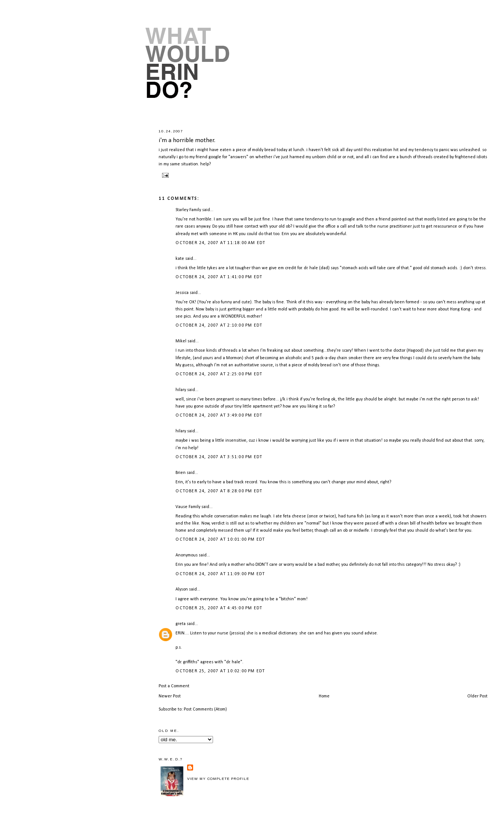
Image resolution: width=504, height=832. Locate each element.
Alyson (182, 589)
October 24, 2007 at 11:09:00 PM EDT (220, 574)
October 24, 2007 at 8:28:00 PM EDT (219, 491)
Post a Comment (174, 686)
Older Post (477, 696)
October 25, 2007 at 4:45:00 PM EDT (219, 608)
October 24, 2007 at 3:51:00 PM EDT (219, 457)
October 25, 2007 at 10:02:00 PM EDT (220, 671)
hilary (181, 390)
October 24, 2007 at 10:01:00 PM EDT (220, 540)
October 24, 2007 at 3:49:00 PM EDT (219, 415)
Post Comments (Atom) (205, 709)
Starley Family (188, 210)
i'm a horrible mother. (187, 140)
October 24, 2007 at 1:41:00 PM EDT (219, 277)
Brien (181, 473)
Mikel (181, 341)
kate (180, 259)
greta (181, 624)
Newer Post (170, 696)
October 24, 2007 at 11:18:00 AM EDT (220, 243)
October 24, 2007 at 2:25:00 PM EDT (219, 374)
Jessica (182, 293)
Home (324, 696)
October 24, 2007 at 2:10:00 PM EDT (219, 325)
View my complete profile (218, 779)
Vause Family (188, 507)
